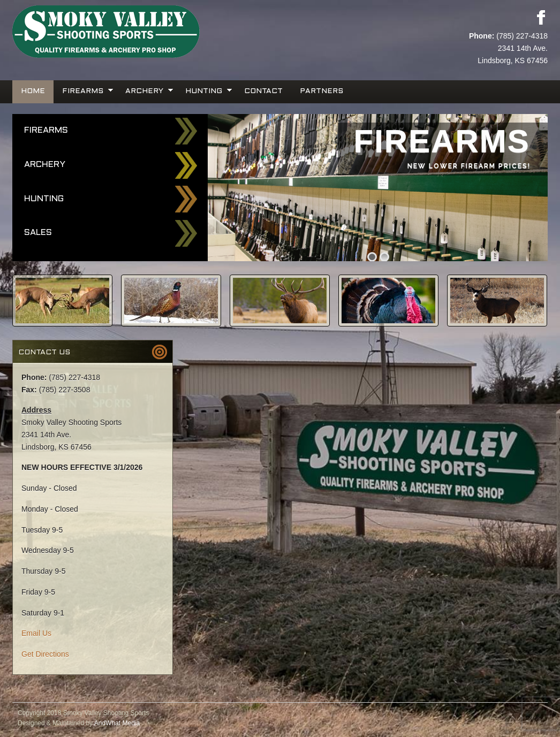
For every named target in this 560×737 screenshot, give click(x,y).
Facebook (541, 17)
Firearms (84, 90)
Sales (38, 233)
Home (33, 91)
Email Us (36, 633)
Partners (321, 91)
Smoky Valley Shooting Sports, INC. (146, 32)
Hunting (205, 90)
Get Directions (45, 654)
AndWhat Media (117, 723)
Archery (146, 90)
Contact (263, 91)
